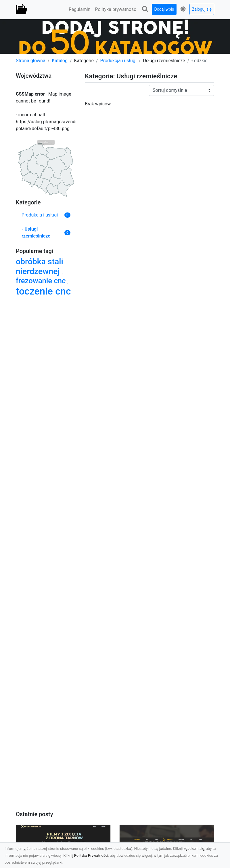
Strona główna (31, 61)
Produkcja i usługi (118, 61)
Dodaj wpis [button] (164, 9)
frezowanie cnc (42, 281)
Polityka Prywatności (91, 855)
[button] (145, 9)
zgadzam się (194, 849)
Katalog (60, 61)
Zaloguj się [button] (202, 9)
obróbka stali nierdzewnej (40, 266)
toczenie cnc (43, 291)
